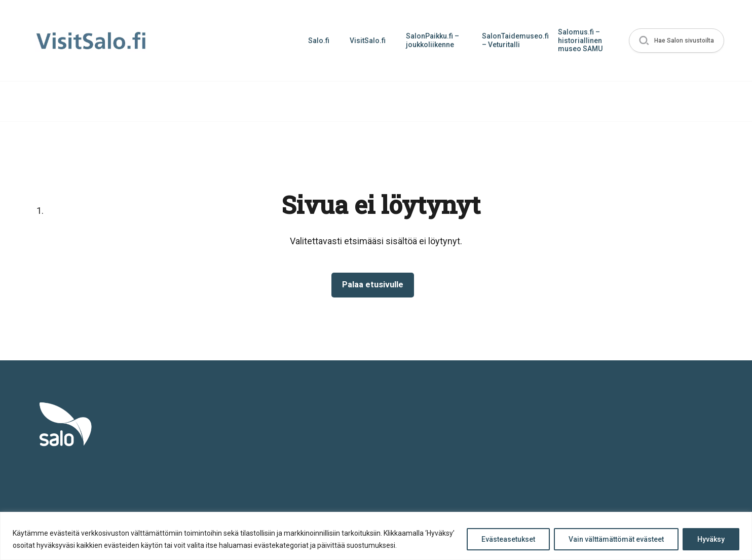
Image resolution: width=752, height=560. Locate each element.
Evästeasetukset (508, 539)
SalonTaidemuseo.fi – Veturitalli (512, 40)
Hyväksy (711, 539)
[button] (675, 41)
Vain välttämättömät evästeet (616, 539)
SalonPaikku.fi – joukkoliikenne (429, 40)
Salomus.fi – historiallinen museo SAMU (577, 41)
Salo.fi (316, 41)
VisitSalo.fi (365, 41)
